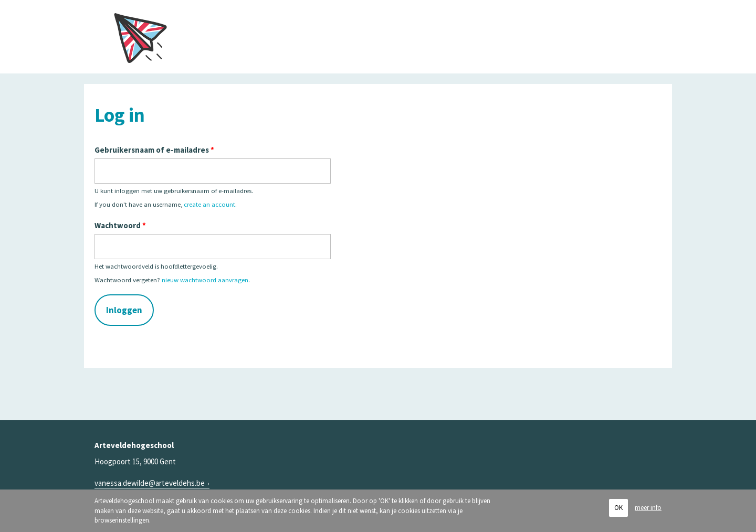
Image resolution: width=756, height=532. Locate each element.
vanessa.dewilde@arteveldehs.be (150, 483)
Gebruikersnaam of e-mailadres (154, 150)
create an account (209, 204)
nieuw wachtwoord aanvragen (205, 280)
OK (618, 508)
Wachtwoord (120, 225)
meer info (648, 508)
